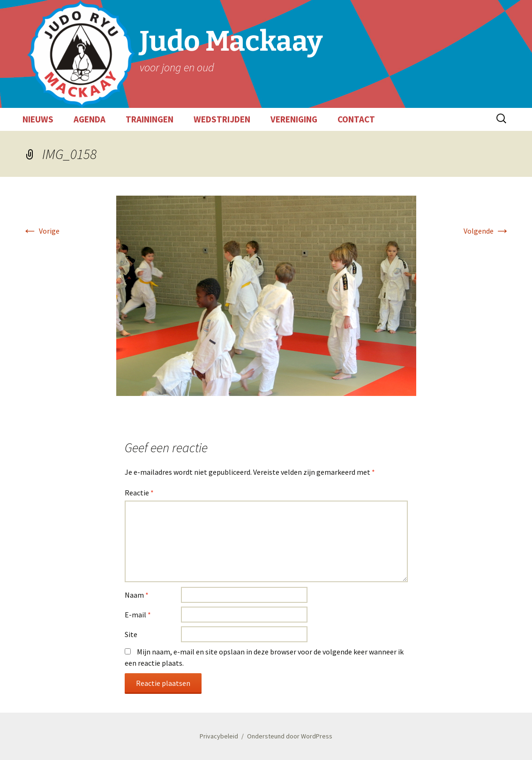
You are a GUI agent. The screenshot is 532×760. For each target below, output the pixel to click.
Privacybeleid (219, 736)
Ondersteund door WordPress (290, 736)
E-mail (138, 615)
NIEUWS (38, 119)
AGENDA (90, 119)
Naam (137, 595)
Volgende (487, 231)
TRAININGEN (150, 119)
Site (131, 634)
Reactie (139, 493)
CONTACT (356, 119)
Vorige (41, 231)
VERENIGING (294, 119)
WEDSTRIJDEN (222, 119)
